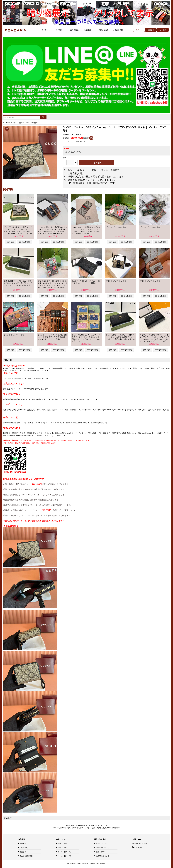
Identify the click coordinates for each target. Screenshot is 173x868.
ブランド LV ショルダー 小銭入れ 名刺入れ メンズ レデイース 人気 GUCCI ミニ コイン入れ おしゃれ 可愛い (52, 337)
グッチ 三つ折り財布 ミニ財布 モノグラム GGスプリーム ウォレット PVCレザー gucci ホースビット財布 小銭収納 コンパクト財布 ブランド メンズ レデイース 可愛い (18, 232)
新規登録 (151, 30)
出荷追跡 (88, 30)
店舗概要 (23, 844)
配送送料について (102, 848)
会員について (63, 844)
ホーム (8, 123)
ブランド (46, 30)
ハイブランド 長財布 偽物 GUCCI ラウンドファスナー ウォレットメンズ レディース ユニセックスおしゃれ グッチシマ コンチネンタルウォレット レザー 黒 (155, 339)
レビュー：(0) (68, 141)
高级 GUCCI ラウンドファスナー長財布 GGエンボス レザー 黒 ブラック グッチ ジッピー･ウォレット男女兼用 (18, 283)
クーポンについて (64, 856)
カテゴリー (61, 30)
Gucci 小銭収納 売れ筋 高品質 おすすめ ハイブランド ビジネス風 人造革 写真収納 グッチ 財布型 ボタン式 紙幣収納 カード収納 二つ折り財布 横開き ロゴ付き (52, 232)
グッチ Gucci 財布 (31, 123)
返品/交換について (102, 856)
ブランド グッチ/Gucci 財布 (116, 227)
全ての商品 (74, 30)
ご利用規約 (24, 848)
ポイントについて (64, 852)
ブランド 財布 (18, 123)
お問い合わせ (104, 30)
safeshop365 (138, 848)
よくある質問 (118, 30)
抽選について (63, 848)
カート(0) (163, 30)
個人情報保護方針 (26, 856)
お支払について (101, 844)
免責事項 (23, 852)
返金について (101, 852)
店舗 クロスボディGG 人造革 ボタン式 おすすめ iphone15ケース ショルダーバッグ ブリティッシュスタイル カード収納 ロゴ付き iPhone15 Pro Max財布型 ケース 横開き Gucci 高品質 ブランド (52, 285)
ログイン (139, 30)
